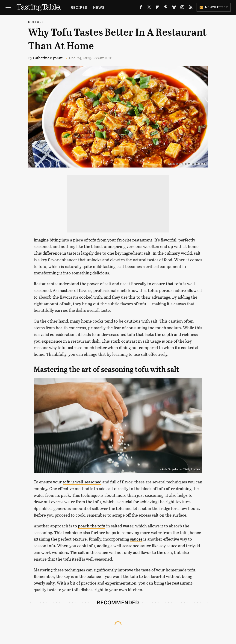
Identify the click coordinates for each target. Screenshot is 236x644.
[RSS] (191, 8)
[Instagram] (182, 8)
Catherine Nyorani (48, 58)
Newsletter (214, 7)
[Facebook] (141, 8)
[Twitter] (149, 8)
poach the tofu (92, 526)
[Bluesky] (174, 8)
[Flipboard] (157, 8)
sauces (136, 539)
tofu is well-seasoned (82, 482)
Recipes (79, 7)
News (99, 7)
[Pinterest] (166, 8)
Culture (36, 22)
